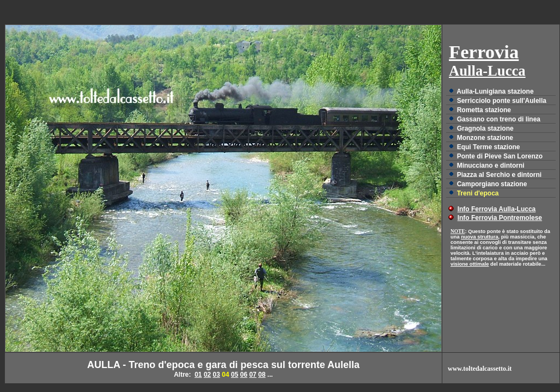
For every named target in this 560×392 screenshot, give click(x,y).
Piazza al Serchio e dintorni (499, 175)
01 (198, 375)
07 (252, 375)
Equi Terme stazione (489, 147)
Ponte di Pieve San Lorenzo (500, 156)
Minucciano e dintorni (491, 166)
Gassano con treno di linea (499, 119)
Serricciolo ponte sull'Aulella (502, 101)
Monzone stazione (485, 138)
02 (207, 375)
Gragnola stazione (485, 128)
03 (217, 375)
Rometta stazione (484, 110)
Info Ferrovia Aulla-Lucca (497, 209)
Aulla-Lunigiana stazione (495, 91)
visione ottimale (470, 264)
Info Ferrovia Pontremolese (500, 218)
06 (244, 375)
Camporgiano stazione (492, 184)
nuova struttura (479, 237)
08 (262, 375)
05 (235, 375)
